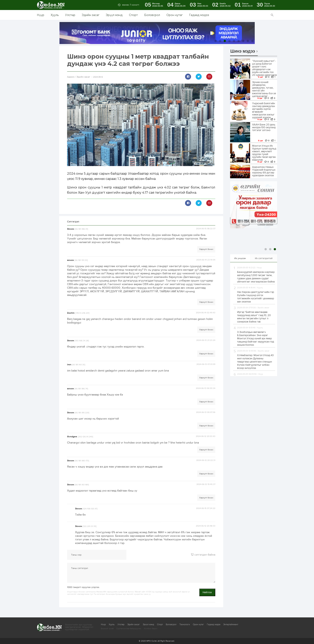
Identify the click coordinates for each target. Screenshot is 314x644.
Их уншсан (240, 258)
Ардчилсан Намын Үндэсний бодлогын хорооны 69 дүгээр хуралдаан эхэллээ (264, 171)
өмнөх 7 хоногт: (131, 5)
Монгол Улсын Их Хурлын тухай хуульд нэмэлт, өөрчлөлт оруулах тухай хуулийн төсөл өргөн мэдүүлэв (264, 153)
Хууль (55, 15)
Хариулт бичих (206, 249)
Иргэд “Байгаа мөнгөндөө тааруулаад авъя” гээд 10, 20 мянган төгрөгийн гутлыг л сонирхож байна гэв (254, 317)
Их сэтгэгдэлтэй (264, 258)
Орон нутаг (175, 15)
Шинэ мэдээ (243, 51)
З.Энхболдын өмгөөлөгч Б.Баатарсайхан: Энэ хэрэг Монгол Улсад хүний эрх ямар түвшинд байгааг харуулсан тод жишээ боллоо (256, 339)
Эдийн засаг (91, 15)
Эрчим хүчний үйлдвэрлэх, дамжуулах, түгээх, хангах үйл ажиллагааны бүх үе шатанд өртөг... (264, 89)
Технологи (185, 624)
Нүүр (41, 15)
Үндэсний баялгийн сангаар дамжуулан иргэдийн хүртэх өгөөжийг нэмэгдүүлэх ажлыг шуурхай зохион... (264, 110)
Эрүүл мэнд (114, 15)
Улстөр (70, 15)
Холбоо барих (151, 629)
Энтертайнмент (231, 624)
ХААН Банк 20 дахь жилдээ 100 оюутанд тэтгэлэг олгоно (264, 127)
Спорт (133, 15)
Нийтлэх (207, 592)
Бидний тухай (107, 629)
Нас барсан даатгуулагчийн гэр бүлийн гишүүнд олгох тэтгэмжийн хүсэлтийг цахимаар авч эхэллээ (256, 297)
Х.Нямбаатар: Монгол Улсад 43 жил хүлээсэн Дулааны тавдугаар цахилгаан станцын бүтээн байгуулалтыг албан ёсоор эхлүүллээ (255, 362)
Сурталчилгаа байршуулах (129, 629)
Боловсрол (152, 15)
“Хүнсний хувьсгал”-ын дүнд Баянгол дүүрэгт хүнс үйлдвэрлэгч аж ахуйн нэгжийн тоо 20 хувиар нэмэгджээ (264, 68)
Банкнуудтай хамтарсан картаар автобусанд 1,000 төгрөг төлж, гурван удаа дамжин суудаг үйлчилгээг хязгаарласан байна (256, 277)
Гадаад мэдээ (199, 15)
